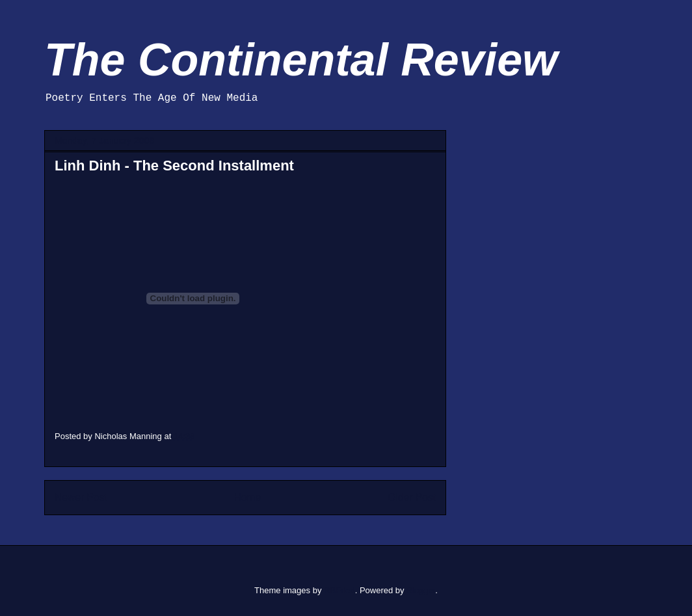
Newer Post (81, 497)
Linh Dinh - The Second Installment (174, 166)
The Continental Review (301, 60)
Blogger (421, 590)
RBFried (339, 590)
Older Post (412, 497)
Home (248, 497)
